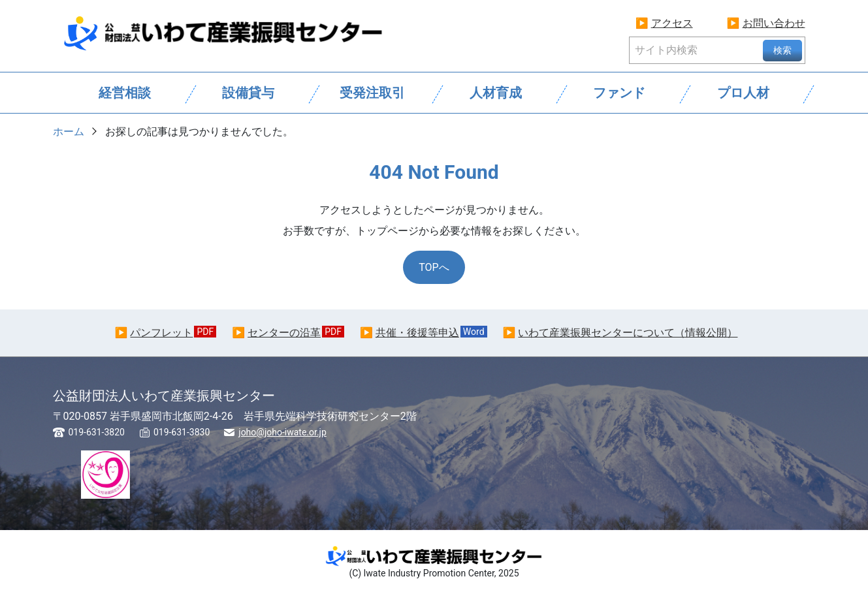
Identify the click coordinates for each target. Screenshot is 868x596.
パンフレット (161, 333)
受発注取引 (372, 93)
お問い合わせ (774, 23)
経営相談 (125, 93)
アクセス (672, 23)
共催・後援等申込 (417, 333)
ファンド (619, 93)
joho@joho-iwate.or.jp (282, 432)
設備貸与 (248, 93)
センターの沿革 (284, 333)
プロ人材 (743, 93)
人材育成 (496, 93)
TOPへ (434, 267)
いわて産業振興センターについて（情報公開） (628, 333)
